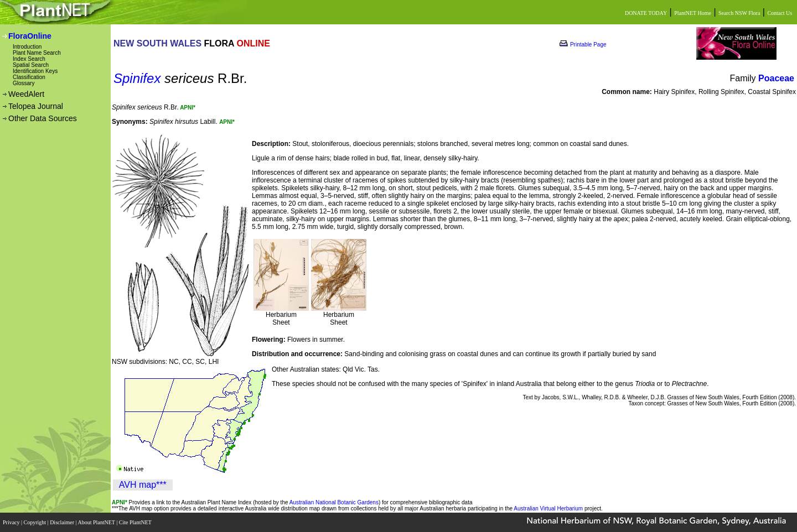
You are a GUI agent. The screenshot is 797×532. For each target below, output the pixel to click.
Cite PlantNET (136, 522)
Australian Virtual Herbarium (548, 508)
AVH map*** (143, 485)
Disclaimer (63, 522)
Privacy (12, 522)
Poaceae (776, 78)
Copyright (36, 522)
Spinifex (137, 78)
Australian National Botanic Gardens (334, 502)
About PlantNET (97, 522)
